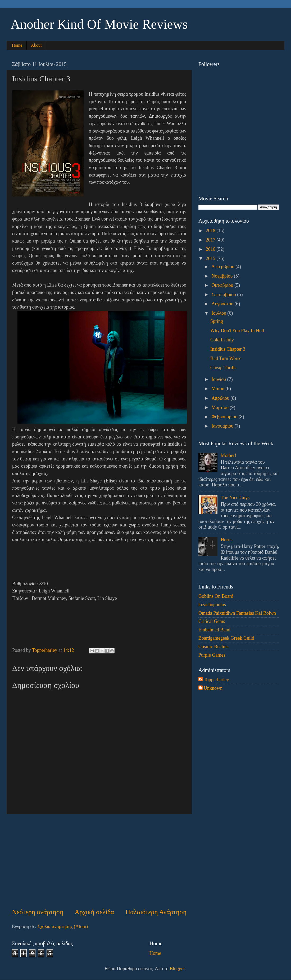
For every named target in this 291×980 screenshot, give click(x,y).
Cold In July (222, 340)
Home (17, 45)
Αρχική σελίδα (94, 912)
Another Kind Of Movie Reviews (99, 24)
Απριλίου (221, 398)
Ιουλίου (219, 313)
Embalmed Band (214, 630)
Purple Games (212, 655)
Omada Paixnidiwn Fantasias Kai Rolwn (237, 613)
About (36, 45)
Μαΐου (218, 389)
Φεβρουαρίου (225, 417)
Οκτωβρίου (223, 285)
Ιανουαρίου (223, 426)
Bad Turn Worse (226, 358)
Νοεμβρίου (223, 276)
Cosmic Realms (213, 647)
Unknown (213, 688)
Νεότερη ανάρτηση (38, 912)
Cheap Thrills (223, 368)
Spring (217, 321)
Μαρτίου (220, 407)
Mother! (228, 455)
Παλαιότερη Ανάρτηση (156, 912)
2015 (211, 258)
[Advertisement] (99, 861)
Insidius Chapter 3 (228, 349)
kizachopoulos (212, 605)
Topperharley (216, 680)
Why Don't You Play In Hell (237, 331)
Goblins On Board (216, 596)
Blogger (177, 969)
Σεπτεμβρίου (224, 295)
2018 (211, 231)
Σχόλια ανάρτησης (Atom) (63, 926)
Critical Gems (212, 621)
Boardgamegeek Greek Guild (226, 638)
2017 (211, 240)
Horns (226, 540)
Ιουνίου (219, 379)
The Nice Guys (235, 498)
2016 (211, 249)
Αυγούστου (223, 304)
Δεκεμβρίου (223, 267)
